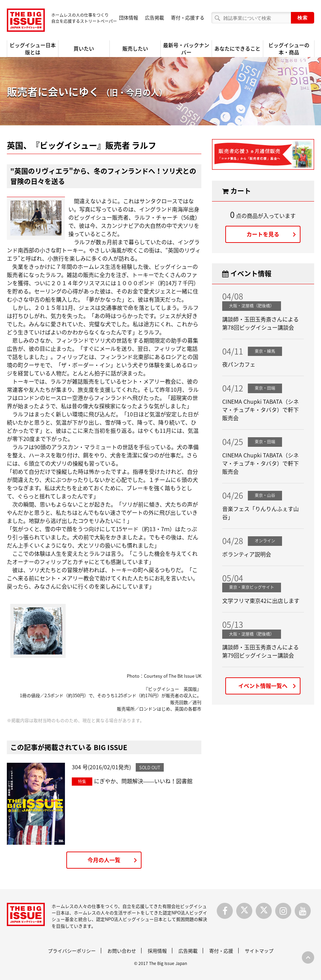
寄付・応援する (188, 17)
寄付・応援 (221, 951)
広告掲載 (155, 17)
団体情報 (129, 17)
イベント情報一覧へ (263, 686)
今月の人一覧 (104, 860)
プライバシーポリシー (72, 951)
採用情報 (157, 951)
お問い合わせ (122, 951)
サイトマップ (259, 951)
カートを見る (263, 234)
